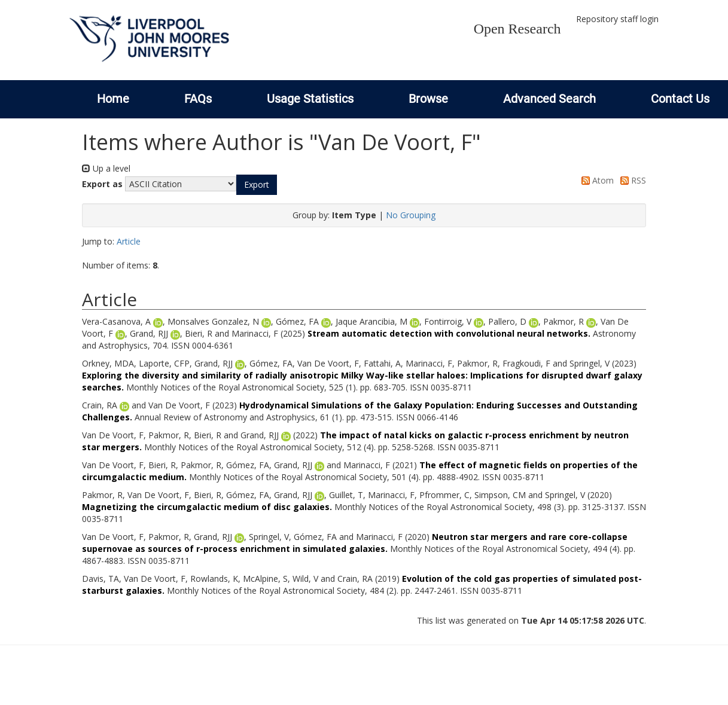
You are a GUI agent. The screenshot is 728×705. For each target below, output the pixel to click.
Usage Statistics (310, 99)
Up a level (106, 168)
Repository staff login (617, 19)
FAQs (198, 99)
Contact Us (680, 99)
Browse (428, 99)
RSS (631, 180)
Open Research (517, 29)
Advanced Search (549, 99)
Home (113, 99)
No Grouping (411, 215)
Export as (102, 184)
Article (129, 241)
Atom (596, 180)
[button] (257, 185)
